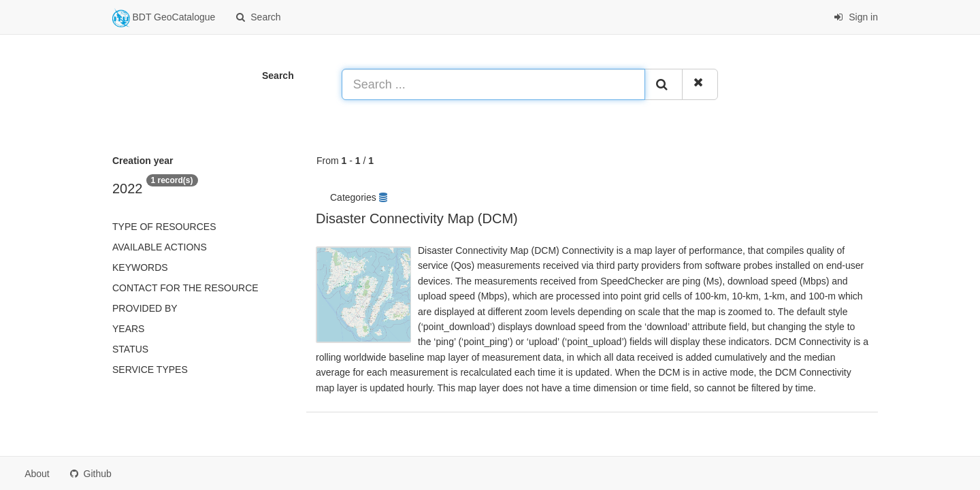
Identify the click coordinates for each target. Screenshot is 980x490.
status (130, 349)
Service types (150, 370)
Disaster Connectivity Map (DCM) (417, 218)
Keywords (140, 267)
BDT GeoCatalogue (164, 18)
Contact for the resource (185, 288)
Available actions (160, 247)
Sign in (856, 17)
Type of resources (164, 227)
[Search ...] (493, 84)
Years (128, 329)
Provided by (145, 308)
